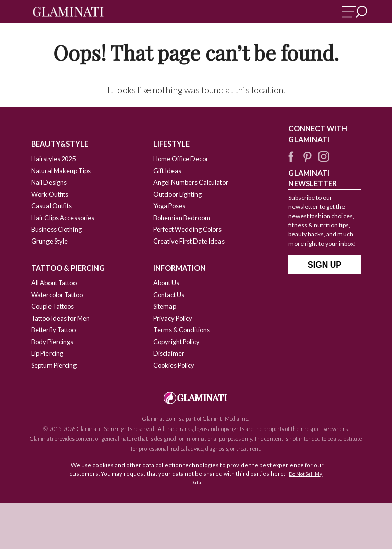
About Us (166, 283)
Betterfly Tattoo (53, 330)
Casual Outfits (52, 206)
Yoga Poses (169, 206)
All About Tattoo (54, 283)
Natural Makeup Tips (61, 171)
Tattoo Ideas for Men (60, 318)
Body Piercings (52, 342)
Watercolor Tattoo (57, 295)
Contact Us (169, 295)
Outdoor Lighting (177, 194)
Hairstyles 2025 (53, 159)
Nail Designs (49, 182)
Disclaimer (169, 353)
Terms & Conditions (181, 330)
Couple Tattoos (53, 306)
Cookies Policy (174, 365)
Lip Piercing (47, 353)
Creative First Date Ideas (189, 241)
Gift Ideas (167, 171)
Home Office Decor (181, 159)
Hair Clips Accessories (63, 218)
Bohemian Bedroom (182, 218)
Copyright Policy (176, 342)
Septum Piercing (54, 365)
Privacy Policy (173, 318)
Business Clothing (56, 229)
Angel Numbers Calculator (191, 182)
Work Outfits (50, 194)
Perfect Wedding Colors (187, 229)
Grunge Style (50, 241)
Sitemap (165, 306)
